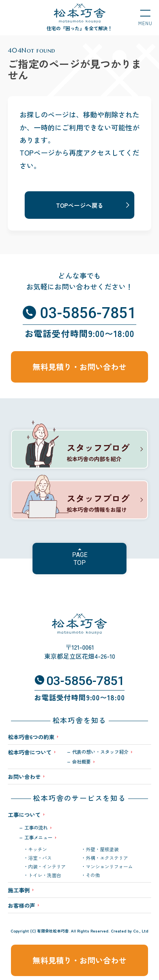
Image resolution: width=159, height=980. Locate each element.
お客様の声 (22, 905)
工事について (24, 815)
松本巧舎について (30, 753)
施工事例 (19, 890)
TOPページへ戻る (80, 205)
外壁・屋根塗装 (102, 849)
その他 (93, 875)
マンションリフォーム (109, 866)
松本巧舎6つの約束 (31, 737)
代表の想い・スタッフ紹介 (100, 752)
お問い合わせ (24, 777)
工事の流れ (36, 828)
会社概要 (81, 762)
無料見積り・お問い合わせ (79, 960)
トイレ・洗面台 (45, 875)
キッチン (38, 849)
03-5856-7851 (88, 313)
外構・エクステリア (107, 858)
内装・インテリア (47, 866)
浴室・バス (40, 858)
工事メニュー (38, 837)
